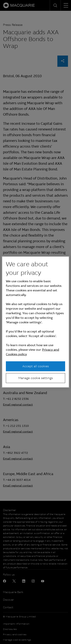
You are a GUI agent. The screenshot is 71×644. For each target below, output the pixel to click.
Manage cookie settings (36, 378)
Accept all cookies (36, 366)
